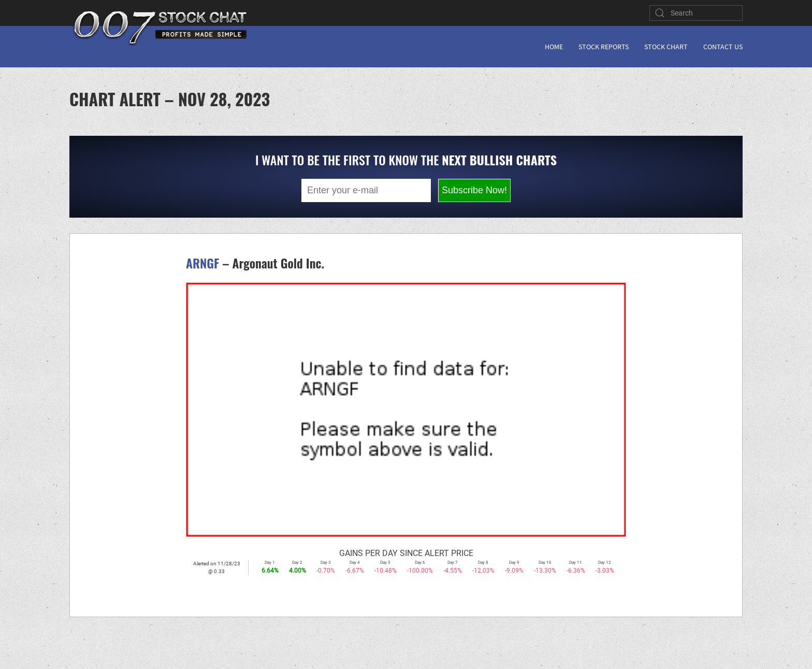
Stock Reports (604, 47)
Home (554, 47)
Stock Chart (666, 47)
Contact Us (723, 47)
